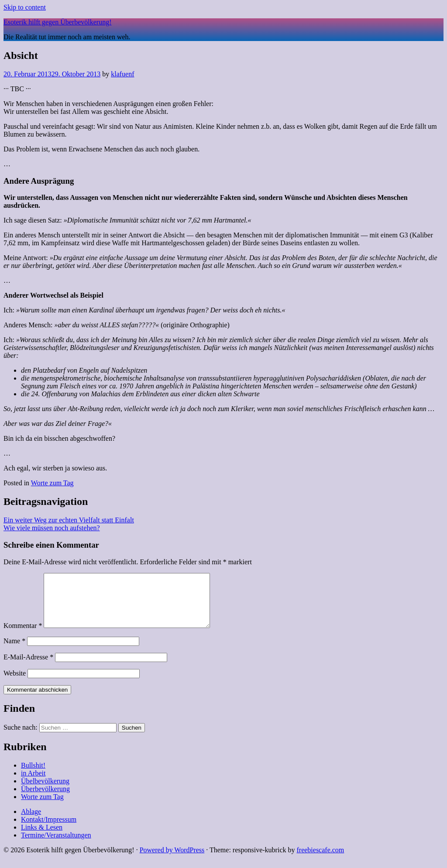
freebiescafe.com (320, 860)
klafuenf (122, 74)
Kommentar (23, 636)
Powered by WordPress (172, 860)
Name (14, 651)
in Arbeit (33, 784)
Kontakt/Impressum (49, 830)
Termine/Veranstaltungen (56, 846)
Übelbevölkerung (45, 791)
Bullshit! (33, 776)
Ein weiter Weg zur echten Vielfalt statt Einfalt (69, 520)
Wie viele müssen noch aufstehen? (52, 528)
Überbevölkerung (45, 799)
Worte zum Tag (52, 483)
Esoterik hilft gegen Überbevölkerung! (57, 22)
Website (15, 684)
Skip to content (25, 7)
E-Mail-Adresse (28, 667)
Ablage (31, 822)
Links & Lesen (42, 838)
